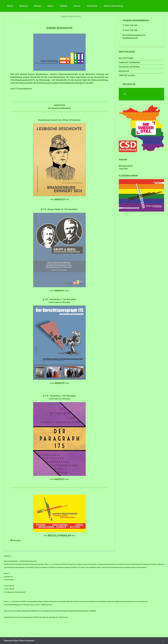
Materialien (50, 17)
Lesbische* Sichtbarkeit (129, 62)
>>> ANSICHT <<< (60, 199)
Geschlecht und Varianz (129, 67)
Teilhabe (64, 6)
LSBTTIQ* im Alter (127, 75)
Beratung (23, 6)
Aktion (50, 6)
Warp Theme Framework (24, 641)
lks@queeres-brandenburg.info (16, 592)
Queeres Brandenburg (113, 6)
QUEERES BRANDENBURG (16, 17)
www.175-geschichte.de (21, 89)
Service (77, 6)
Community (92, 6)
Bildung (37, 6)
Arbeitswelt (124, 71)
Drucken (16, 541)
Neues (10, 6)
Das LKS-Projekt (126, 58)
